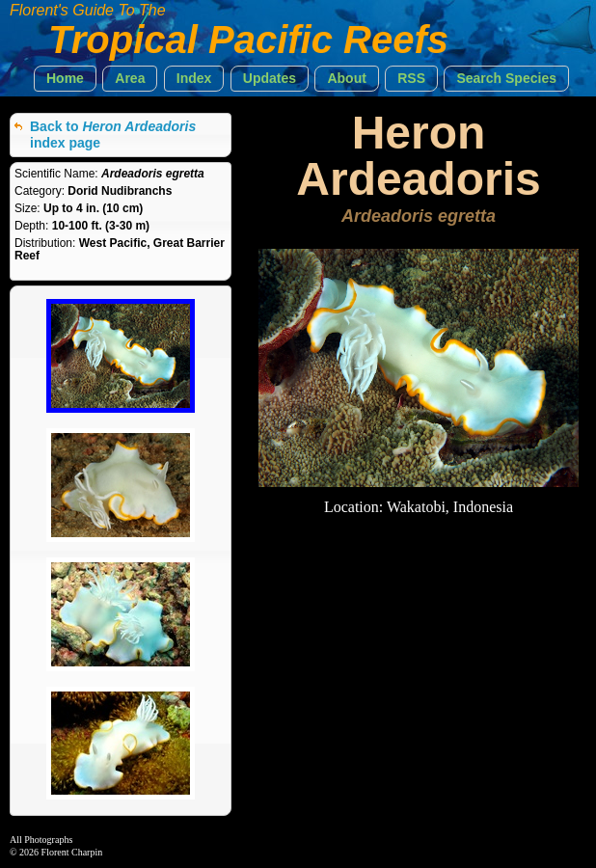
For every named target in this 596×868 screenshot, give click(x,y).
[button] (65, 79)
